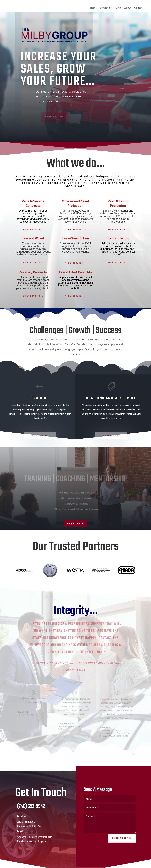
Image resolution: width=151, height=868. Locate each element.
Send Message (122, 842)
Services (105, 8)
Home (93, 8)
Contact (139, 8)
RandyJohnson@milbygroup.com (35, 845)
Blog (119, 8)
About (128, 8)
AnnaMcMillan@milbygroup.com (35, 841)
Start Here (76, 524)
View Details (32, 230)
